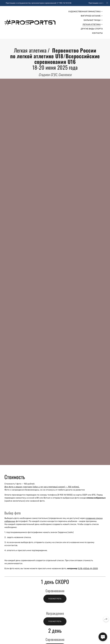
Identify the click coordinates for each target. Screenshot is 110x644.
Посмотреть (55, 601)
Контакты (97, 33)
